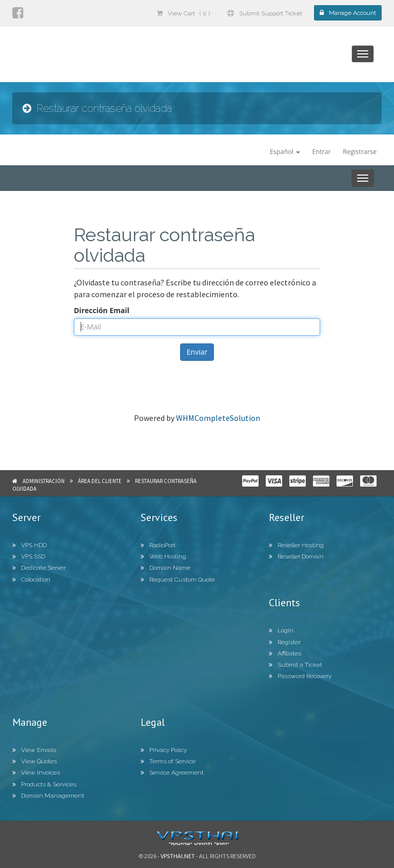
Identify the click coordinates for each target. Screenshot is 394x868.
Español (285, 152)
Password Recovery (300, 676)
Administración (44, 481)
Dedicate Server (39, 568)
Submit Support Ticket (265, 13)
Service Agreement (172, 773)
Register (285, 642)
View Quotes (35, 761)
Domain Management (48, 796)
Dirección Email (102, 310)
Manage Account (348, 13)
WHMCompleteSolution (218, 418)
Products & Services (44, 784)
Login (281, 630)
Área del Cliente (100, 481)
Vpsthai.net (178, 856)
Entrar (321, 152)
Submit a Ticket (295, 665)
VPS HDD (29, 545)
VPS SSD (29, 556)
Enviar (197, 352)
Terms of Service (168, 761)
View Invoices (36, 773)
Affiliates (285, 653)
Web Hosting (163, 556)
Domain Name (165, 568)
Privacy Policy (164, 750)
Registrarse (360, 152)
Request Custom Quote (178, 580)
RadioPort (158, 545)
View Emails (34, 750)
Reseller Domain (296, 556)
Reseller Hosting (296, 545)
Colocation (31, 580)
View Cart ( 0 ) (183, 13)
